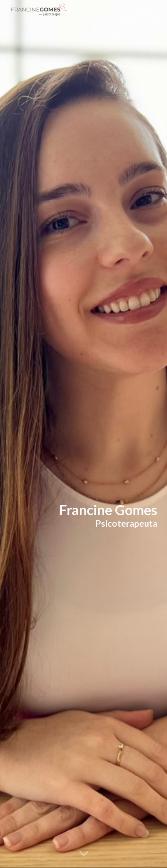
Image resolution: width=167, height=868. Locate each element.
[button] (84, 854)
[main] (83, 515)
